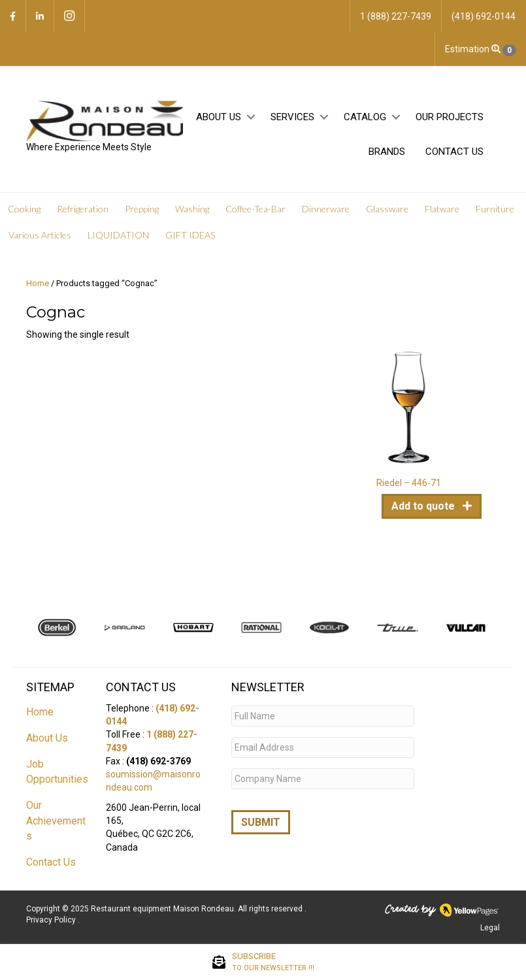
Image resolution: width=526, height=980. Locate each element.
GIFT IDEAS (190, 235)
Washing (192, 209)
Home (38, 283)
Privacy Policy (52, 920)
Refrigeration (83, 209)
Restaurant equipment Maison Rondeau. (163, 909)
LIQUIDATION (118, 235)
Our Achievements (56, 820)
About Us (219, 117)
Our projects (450, 117)
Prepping (142, 209)
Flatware (442, 209)
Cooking (24, 209)
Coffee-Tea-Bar (255, 209)
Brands (387, 152)
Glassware (387, 209)
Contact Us (454, 152)
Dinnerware (326, 209)
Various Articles (40, 235)
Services (292, 117)
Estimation (481, 50)
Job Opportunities (57, 772)
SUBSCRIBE (273, 962)
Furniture (495, 209)
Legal (490, 928)
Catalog (365, 117)
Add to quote (424, 506)
